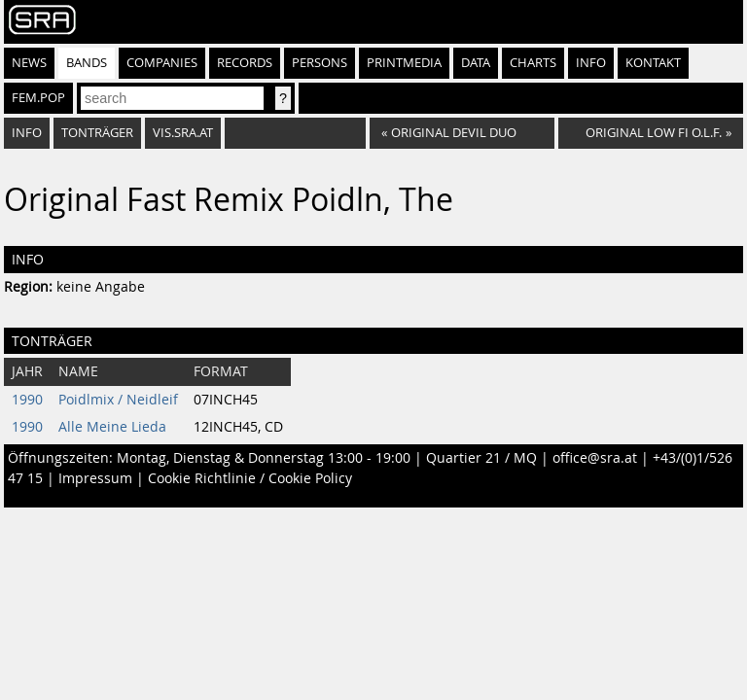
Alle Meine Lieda (112, 427)
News (29, 63)
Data (476, 63)
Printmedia (404, 63)
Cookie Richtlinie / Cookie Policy (250, 478)
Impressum (95, 478)
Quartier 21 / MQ (481, 458)
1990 (27, 400)
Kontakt (653, 63)
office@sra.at (595, 458)
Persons (320, 63)
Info (591, 63)
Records (245, 63)
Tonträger (97, 133)
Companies (162, 63)
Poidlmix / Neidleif (118, 400)
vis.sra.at (183, 133)
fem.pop (38, 98)
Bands (87, 63)
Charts (533, 63)
